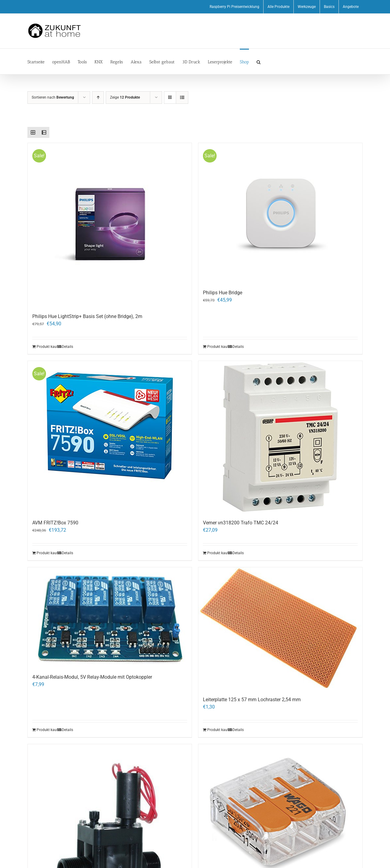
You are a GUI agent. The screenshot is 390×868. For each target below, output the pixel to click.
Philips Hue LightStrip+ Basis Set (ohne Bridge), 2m (87, 316)
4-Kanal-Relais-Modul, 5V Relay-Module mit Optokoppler (92, 677)
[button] (259, 61)
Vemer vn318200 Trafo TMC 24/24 (241, 523)
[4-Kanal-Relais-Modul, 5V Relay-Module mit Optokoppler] (110, 617)
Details (67, 347)
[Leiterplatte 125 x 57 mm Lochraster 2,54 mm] (280, 629)
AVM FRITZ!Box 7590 (55, 523)
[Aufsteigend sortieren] (98, 98)
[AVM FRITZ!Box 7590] (110, 437)
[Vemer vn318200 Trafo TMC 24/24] (280, 437)
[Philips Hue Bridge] (280, 213)
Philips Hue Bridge (223, 293)
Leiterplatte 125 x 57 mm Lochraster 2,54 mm (252, 700)
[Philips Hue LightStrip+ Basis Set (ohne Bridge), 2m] (110, 225)
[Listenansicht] (182, 98)
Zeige (125, 97)
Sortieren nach (53, 97)
